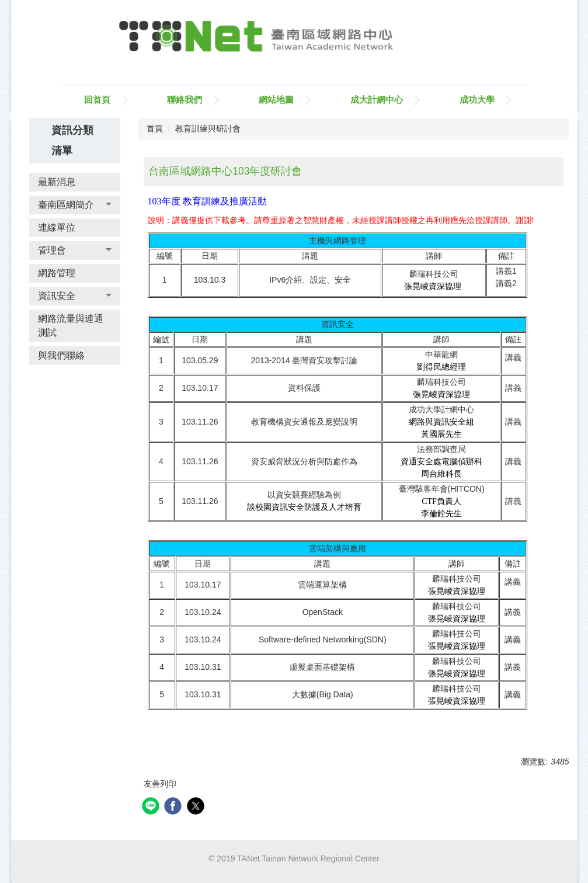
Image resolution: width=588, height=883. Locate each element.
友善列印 (160, 784)
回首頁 (97, 100)
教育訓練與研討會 (208, 128)
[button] (75, 205)
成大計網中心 (377, 100)
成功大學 (477, 100)
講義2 (506, 283)
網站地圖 (276, 100)
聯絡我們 (185, 100)
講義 (513, 388)
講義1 (506, 271)
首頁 (155, 128)
